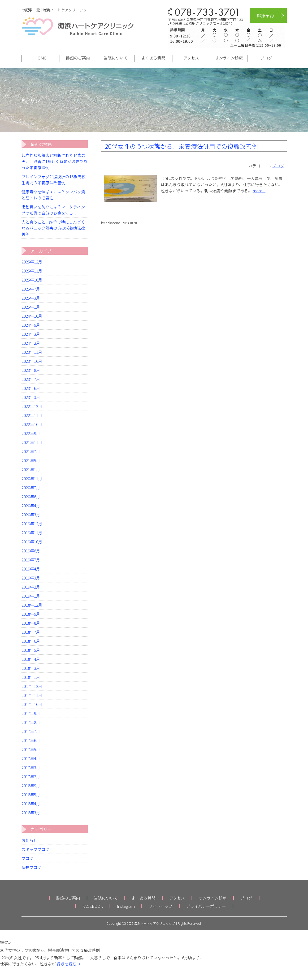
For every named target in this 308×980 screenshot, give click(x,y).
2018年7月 (31, 632)
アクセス (191, 58)
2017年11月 (32, 695)
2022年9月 (31, 433)
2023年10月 (32, 361)
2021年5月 (31, 460)
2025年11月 (32, 271)
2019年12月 (32, 524)
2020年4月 (31, 506)
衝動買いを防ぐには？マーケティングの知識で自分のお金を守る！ (53, 210)
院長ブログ (31, 867)
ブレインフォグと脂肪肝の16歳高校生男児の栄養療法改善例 (53, 180)
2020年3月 (31, 515)
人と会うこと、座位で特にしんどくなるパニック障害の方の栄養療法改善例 (53, 228)
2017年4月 (31, 758)
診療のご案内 (78, 58)
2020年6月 (31, 497)
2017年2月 (31, 776)
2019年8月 (31, 551)
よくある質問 (153, 58)
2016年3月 (31, 813)
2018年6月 (31, 641)
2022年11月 (32, 415)
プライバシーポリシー (206, 906)
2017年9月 (31, 713)
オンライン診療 (229, 58)
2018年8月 (31, 623)
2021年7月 (31, 451)
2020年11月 (32, 478)
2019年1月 (31, 596)
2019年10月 (32, 542)
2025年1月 (31, 307)
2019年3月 (31, 578)
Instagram (126, 906)
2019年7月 (31, 560)
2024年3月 (31, 334)
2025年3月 (31, 298)
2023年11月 (32, 352)
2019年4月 (31, 569)
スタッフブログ (35, 849)
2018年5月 (31, 650)
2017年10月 (32, 704)
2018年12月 (32, 605)
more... (259, 191)
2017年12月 (32, 686)
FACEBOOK (93, 906)
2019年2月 (31, 587)
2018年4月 (31, 659)
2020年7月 (31, 487)
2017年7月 (31, 731)
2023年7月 (31, 379)
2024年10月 (32, 316)
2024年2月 (31, 343)
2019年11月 (32, 533)
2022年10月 (32, 424)
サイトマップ (160, 906)
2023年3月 (31, 397)
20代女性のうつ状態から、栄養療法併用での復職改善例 (181, 146)
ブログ (266, 58)
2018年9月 (31, 614)
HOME (40, 58)
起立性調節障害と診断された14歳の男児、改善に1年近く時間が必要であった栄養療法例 (54, 161)
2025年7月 (31, 289)
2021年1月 (31, 469)
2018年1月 (31, 677)
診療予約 (265, 15)
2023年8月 (31, 370)
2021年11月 (32, 442)
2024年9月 (31, 325)
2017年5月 (31, 749)
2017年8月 (31, 722)
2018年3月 (31, 668)
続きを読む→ (68, 964)
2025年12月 (32, 262)
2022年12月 (32, 406)
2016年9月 (31, 785)
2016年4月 (31, 804)
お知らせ (29, 840)
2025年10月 (32, 280)
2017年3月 (31, 767)
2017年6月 (31, 740)
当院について (116, 58)
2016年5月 (31, 794)
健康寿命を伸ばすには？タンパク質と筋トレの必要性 (53, 195)
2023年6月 (31, 388)
